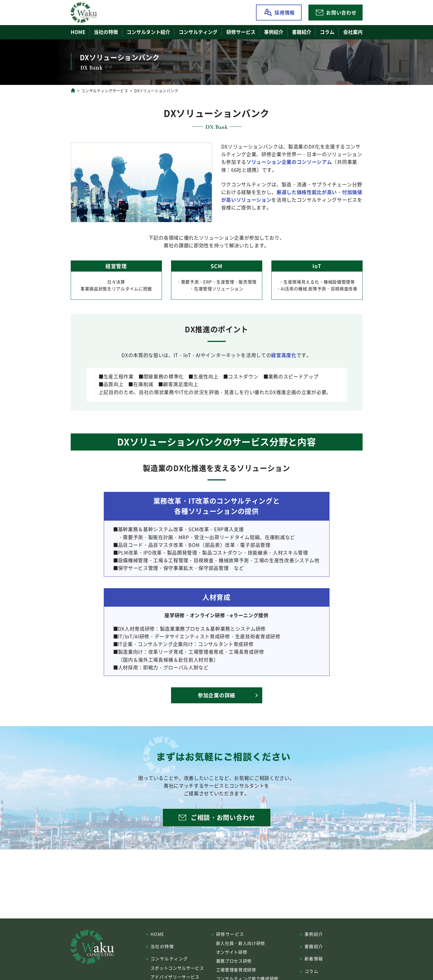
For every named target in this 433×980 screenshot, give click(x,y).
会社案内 (353, 32)
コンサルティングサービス (105, 90)
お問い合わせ (341, 12)
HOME (78, 32)
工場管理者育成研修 (236, 970)
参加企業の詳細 (216, 695)
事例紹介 (274, 32)
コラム (327, 32)
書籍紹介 (302, 32)
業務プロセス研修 (234, 961)
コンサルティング (169, 958)
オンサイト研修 (232, 952)
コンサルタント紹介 (148, 32)
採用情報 (285, 12)
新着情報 (314, 958)
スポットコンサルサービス (177, 968)
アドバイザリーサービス (175, 977)
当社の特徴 (106, 32)
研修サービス (230, 934)
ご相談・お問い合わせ (223, 817)
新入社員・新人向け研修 (241, 943)
